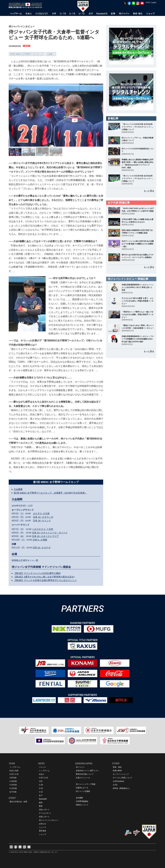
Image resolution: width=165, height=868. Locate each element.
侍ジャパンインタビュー (49, 820)
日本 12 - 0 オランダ (43, 517)
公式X (115, 785)
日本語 (148, 2)
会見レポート (44, 817)
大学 (41, 781)
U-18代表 (13, 781)
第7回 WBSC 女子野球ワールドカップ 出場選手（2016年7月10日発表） (50, 493)
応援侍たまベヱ (82, 788)
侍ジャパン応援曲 (83, 791)
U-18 (41, 785)
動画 (41, 806)
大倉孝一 (51, 54)
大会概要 (18, 489)
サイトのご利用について (122, 778)
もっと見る (149, 191)
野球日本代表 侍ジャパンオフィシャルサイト (26, 5)
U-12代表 (13, 788)
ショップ (43, 834)
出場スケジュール (83, 778)
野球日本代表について (85, 774)
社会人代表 (14, 771)
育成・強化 (117, 767)
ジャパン (43, 767)
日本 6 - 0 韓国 (40, 540)
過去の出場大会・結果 (18, 802)
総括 (41, 803)
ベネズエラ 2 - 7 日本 (43, 529)
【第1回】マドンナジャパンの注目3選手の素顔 (37, 573)
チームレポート (45, 813)
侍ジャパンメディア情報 (86, 784)
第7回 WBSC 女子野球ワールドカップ (27, 54)
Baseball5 (43, 799)
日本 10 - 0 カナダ (42, 548)
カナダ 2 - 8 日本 (41, 513)
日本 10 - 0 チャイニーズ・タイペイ (50, 533)
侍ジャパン (80, 767)
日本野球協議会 (82, 801)
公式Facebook (118, 781)
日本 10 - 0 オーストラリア (45, 536)
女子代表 (13, 792)
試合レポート (44, 810)
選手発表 (43, 831)
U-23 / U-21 (14, 774)
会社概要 (79, 798)
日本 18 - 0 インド (42, 521)
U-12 (41, 792)
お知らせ (43, 824)
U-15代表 (13, 785)
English (154, 3)
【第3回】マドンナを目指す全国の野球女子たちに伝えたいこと (45, 580)
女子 (41, 795)
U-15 (41, 788)
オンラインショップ (121, 774)
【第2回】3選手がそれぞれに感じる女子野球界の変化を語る (44, 577)
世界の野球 (117, 771)
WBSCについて (82, 805)
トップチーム (15, 767)
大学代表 (13, 778)
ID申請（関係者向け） (122, 788)
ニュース (43, 827)
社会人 (42, 774)
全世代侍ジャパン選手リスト (87, 771)
